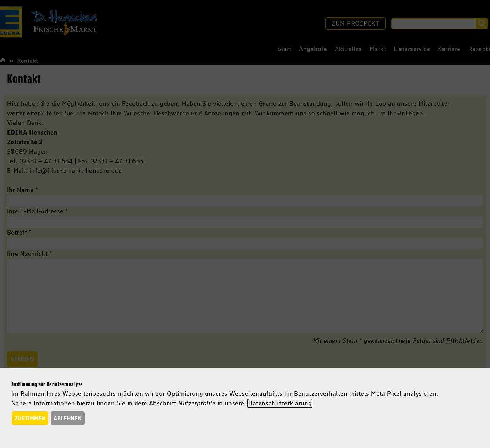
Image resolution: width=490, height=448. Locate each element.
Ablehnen (68, 418)
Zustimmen (30, 418)
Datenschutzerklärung (280, 403)
